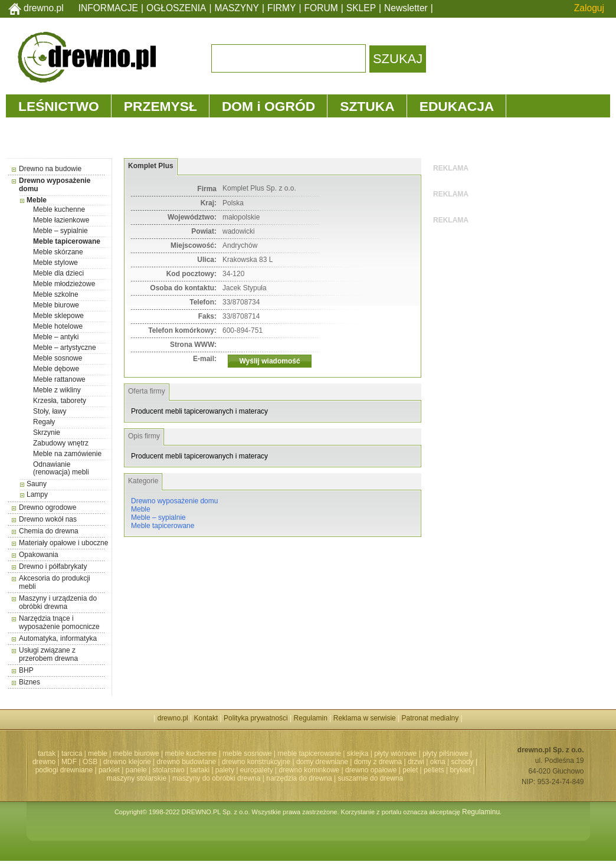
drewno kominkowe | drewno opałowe (338, 770)
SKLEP (361, 8)
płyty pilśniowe (445, 753)
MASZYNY (237, 8)
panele (136, 770)
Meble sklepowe (58, 316)
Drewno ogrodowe (47, 507)
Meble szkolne (56, 294)
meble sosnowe (247, 753)
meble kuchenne (191, 753)
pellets (434, 770)
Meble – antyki (56, 337)
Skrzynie (47, 432)
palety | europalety (244, 770)
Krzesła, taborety (60, 401)
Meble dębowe (56, 369)
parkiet (109, 770)
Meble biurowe (56, 305)
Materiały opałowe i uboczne (63, 543)
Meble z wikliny (57, 390)
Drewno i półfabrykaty (53, 566)
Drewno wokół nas (48, 519)
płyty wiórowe (395, 753)
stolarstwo (169, 770)
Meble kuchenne (59, 209)
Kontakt (206, 718)
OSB (90, 762)
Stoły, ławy (50, 411)
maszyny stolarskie (137, 778)
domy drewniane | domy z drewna (349, 762)
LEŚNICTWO (59, 106)
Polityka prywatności (256, 718)
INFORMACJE (108, 8)
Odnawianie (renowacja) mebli (61, 468)
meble (98, 753)
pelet (410, 770)
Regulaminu (481, 812)
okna (438, 762)
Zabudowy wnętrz (61, 443)
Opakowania (39, 555)
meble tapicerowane (309, 753)
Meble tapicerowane (67, 241)
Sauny (37, 484)
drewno (44, 762)
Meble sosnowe (58, 358)
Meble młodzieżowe (64, 284)
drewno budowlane (187, 762)
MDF (69, 762)
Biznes (30, 682)
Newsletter (406, 8)
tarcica (72, 753)
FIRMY (282, 8)
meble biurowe (136, 753)
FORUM (321, 8)
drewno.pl (44, 8)
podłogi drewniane (64, 770)
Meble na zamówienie (67, 454)
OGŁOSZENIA (176, 8)
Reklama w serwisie (365, 718)
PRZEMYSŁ (160, 106)
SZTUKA (367, 106)
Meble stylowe (55, 263)
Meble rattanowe (59, 379)
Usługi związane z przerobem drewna (48, 654)
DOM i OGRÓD (268, 106)
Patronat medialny (430, 718)
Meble (37, 200)
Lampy (37, 494)
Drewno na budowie (50, 169)
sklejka (358, 753)
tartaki (200, 770)
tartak (47, 753)
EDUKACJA (457, 106)
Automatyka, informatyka (58, 638)
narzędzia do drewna (299, 778)
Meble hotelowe (58, 326)
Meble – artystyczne (65, 348)
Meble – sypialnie (60, 231)
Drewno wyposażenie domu (174, 501)
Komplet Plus (151, 166)
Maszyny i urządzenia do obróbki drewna (58, 602)
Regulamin (311, 718)
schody (463, 762)
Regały (44, 422)
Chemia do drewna (49, 531)
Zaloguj (589, 8)
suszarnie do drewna (370, 778)
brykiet (461, 770)
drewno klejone (127, 762)
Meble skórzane (58, 252)
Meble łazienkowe (61, 220)
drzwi (416, 762)
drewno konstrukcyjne (256, 762)
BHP (26, 670)
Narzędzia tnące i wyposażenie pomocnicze (59, 622)
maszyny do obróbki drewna (216, 778)
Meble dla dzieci (58, 273)
